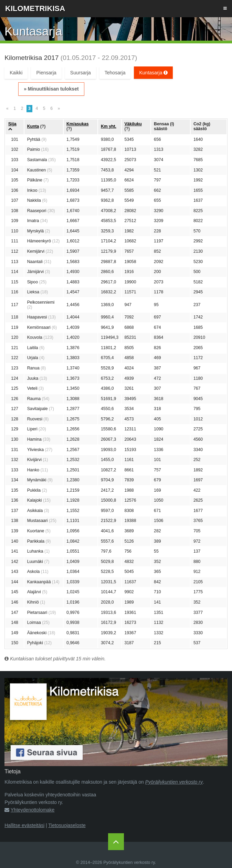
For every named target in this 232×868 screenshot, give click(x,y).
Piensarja (46, 73)
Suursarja (81, 73)
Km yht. (109, 126)
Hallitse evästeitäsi (24, 825)
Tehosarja (115, 73)
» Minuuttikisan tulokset (51, 89)
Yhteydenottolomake (33, 810)
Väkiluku (133, 124)
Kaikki (16, 73)
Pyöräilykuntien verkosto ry (174, 782)
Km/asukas (78, 124)
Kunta (33, 126)
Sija (12, 124)
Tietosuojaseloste (67, 825)
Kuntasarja (153, 73)
